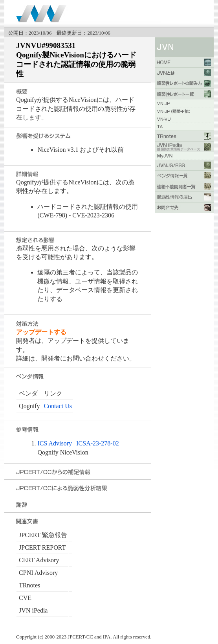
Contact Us (58, 406)
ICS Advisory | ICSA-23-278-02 (78, 443)
